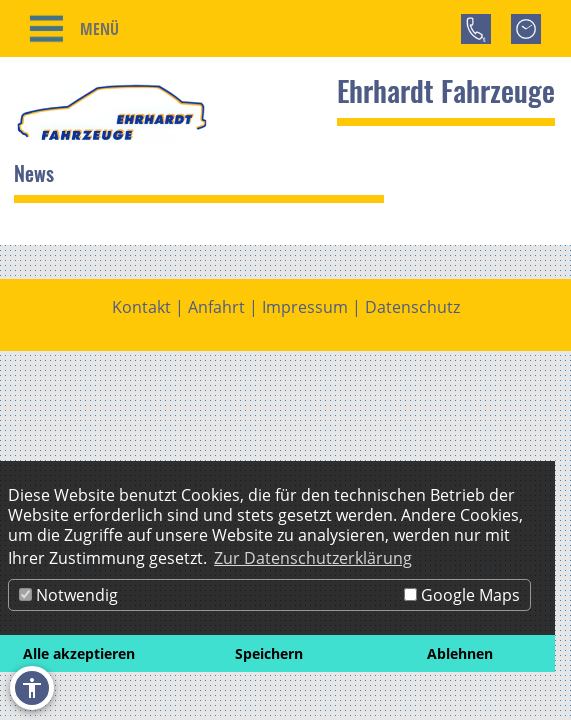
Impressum (305, 302)
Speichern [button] (269, 653)
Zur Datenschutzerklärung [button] (313, 558)
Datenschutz (412, 302)
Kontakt (141, 302)
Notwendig (68, 595)
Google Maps (462, 595)
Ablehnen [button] (460, 653)
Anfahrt (216, 302)
